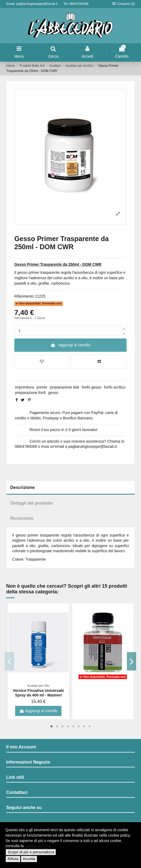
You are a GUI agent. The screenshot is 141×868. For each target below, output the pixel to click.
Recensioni (22, 518)
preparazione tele (64, 387)
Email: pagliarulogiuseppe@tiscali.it (32, 4)
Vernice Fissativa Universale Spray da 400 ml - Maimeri (38, 693)
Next (132, 661)
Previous (10, 661)
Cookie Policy (37, 846)
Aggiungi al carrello (70, 345)
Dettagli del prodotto (32, 503)
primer (42, 387)
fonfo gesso (92, 387)
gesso (53, 393)
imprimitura (25, 387)
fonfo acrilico (115, 387)
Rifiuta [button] (13, 859)
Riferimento (24, 296)
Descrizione (23, 487)
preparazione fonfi (30, 393)
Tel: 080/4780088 (76, 4)
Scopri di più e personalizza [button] (31, 852)
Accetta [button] (29, 859)
